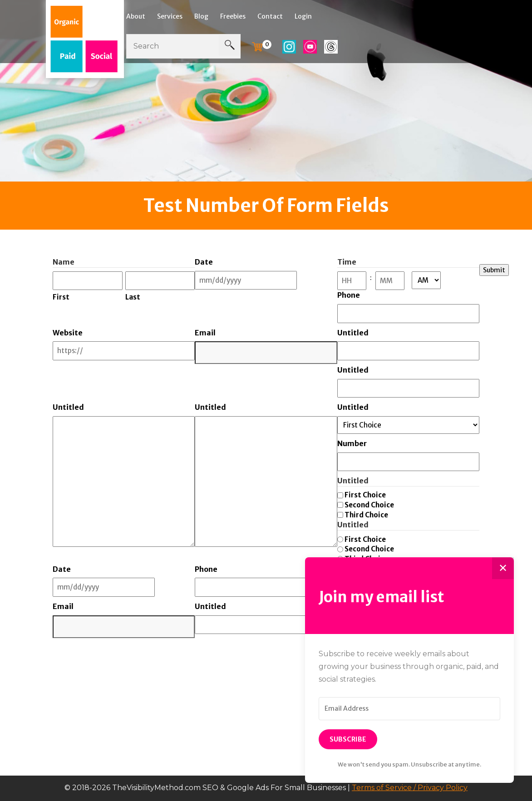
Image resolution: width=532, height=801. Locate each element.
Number (352, 443)
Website (68, 333)
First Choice (365, 495)
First (61, 297)
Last (133, 297)
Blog (201, 16)
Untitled (353, 333)
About (136, 16)
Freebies (233, 16)
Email (205, 333)
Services (170, 16)
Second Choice (369, 505)
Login (303, 16)
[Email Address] (409, 709)
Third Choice (366, 515)
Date (204, 262)
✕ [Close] (503, 568)
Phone (349, 295)
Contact (270, 16)
